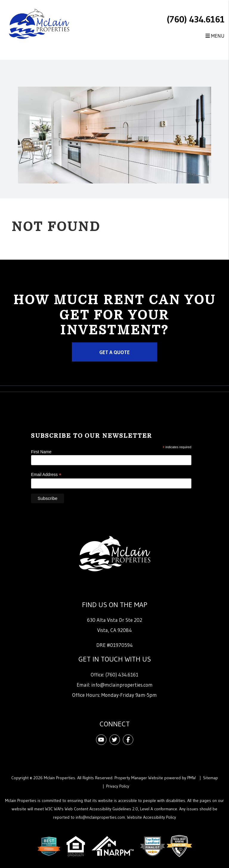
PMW (192, 778)
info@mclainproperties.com (122, 685)
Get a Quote (114, 352)
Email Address (46, 475)
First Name (41, 452)
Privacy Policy (118, 786)
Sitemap (211, 778)
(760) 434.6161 (196, 19)
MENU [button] (215, 36)
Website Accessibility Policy (151, 817)
